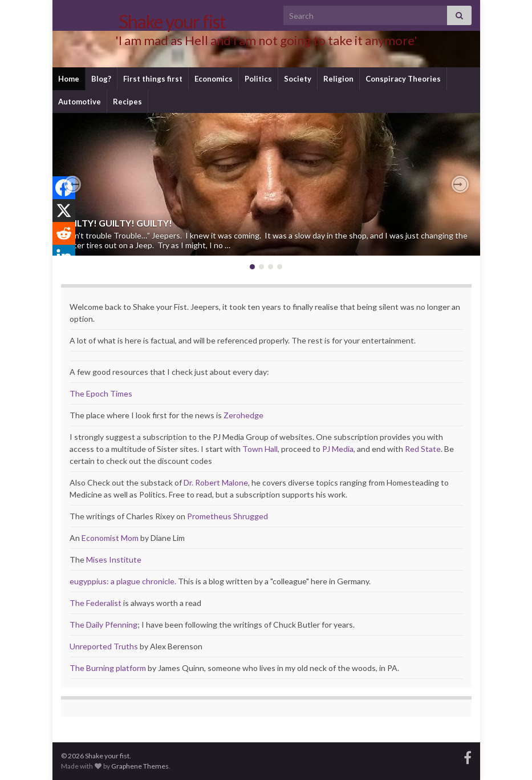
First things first (153, 79)
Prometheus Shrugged (228, 516)
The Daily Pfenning (103, 625)
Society (298, 79)
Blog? (101, 79)
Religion (338, 79)
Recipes (127, 102)
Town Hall (260, 449)
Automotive (80, 102)
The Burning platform (108, 668)
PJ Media (338, 449)
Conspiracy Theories (403, 79)
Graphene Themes (140, 766)
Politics (258, 79)
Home (69, 79)
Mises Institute (114, 559)
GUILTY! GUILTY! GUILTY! (117, 223)
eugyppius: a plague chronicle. (123, 581)
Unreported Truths (104, 646)
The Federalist (96, 603)
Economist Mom (110, 538)
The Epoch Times (101, 393)
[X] (64, 211)
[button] (72, 184)
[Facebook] (64, 188)
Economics (214, 79)
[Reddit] (64, 233)
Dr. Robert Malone (216, 482)
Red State (423, 449)
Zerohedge (243, 415)
